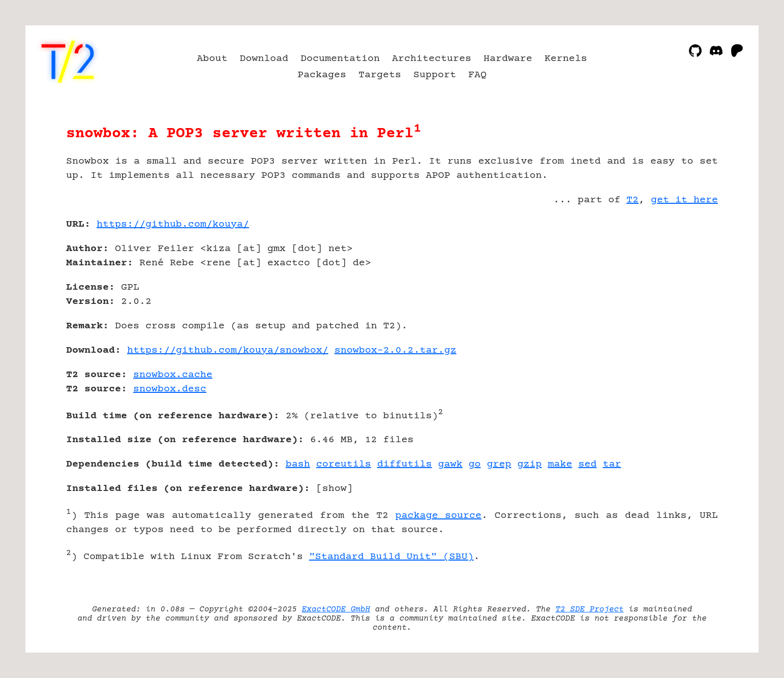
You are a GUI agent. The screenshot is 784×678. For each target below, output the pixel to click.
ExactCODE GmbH (336, 609)
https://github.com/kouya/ (173, 224)
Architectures (432, 59)
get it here (684, 200)
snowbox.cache (173, 375)
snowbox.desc (170, 389)
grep (499, 464)
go (475, 464)
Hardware (508, 59)
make (560, 464)
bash (298, 464)
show (335, 489)
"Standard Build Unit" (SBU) (391, 557)
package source (439, 516)
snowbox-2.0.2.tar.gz (396, 350)
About (212, 59)
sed (587, 464)
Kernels (566, 59)
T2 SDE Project (589, 609)
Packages (322, 75)
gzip (530, 464)
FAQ (477, 75)
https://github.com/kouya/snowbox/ (228, 350)
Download (264, 59)
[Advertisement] (687, 284)
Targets (380, 75)
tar (612, 464)
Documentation (340, 59)
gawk (450, 464)
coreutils (344, 464)
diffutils (405, 464)
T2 (632, 200)
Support (435, 75)
